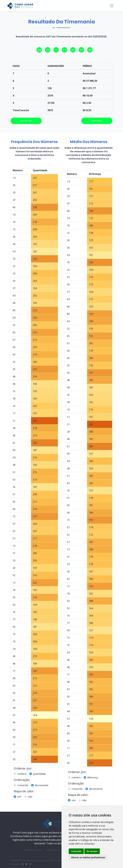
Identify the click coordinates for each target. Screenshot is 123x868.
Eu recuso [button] (92, 851)
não (30, 797)
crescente (23, 785)
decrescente (42, 785)
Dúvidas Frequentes (33, 850)
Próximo (97, 121)
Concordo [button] (76, 851)
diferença (93, 777)
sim (19, 797)
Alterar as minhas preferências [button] (88, 857)
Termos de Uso (53, 850)
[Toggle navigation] (112, 6)
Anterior (26, 121)
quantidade (39, 774)
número (22, 774)
